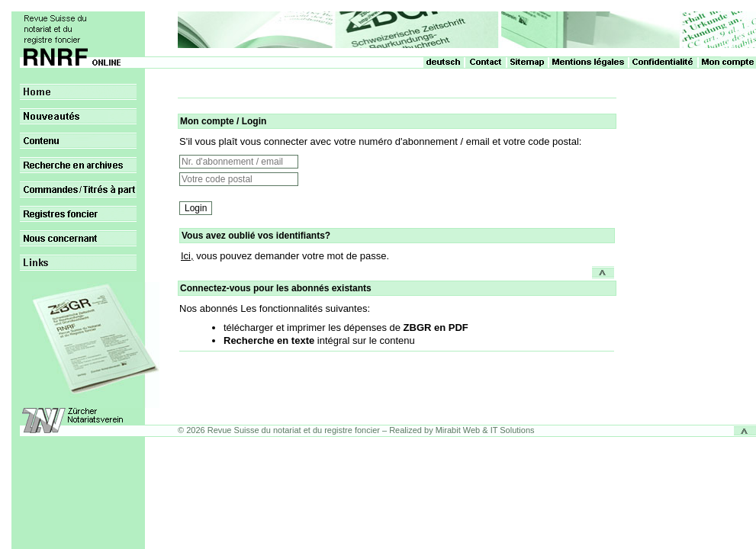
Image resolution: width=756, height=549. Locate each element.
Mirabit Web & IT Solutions (485, 430)
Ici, (187, 256)
